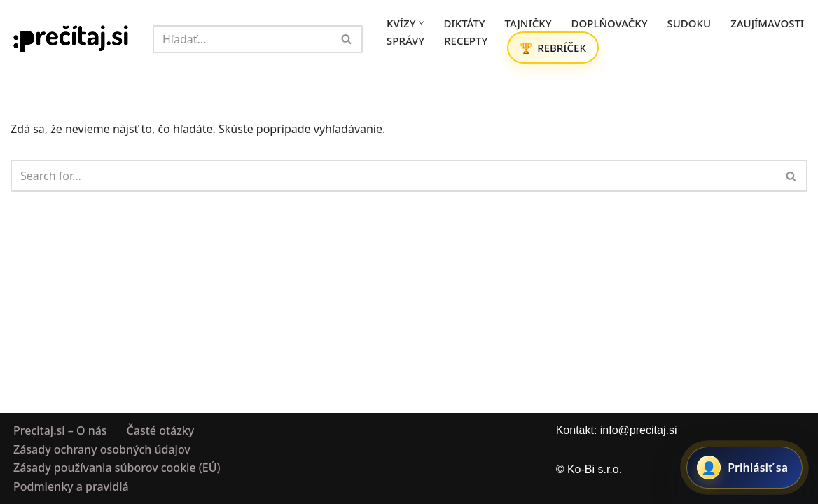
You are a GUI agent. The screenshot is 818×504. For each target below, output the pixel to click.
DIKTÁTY (464, 23)
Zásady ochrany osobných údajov (102, 449)
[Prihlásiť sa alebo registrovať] (744, 468)
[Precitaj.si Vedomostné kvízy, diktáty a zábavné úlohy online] (71, 39)
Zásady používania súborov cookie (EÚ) (117, 468)
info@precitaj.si (639, 430)
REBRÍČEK (562, 48)
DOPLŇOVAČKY (610, 23)
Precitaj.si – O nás (60, 430)
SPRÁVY (405, 41)
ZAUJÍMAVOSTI (767, 23)
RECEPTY (466, 41)
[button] (421, 23)
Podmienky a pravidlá (71, 486)
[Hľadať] (242, 39)
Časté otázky (161, 430)
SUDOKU (689, 23)
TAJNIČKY (528, 23)
